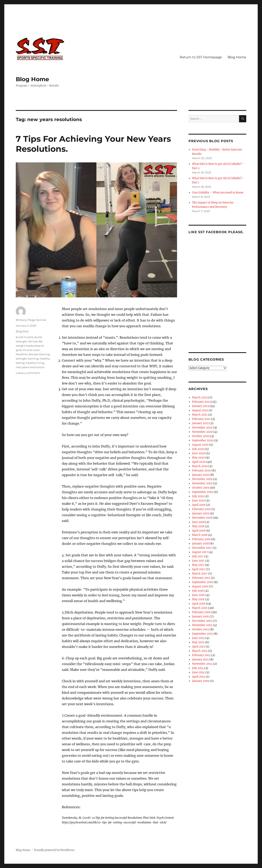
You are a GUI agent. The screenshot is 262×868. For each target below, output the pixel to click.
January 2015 (200, 659)
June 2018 (198, 522)
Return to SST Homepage (201, 57)
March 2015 (200, 651)
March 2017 (200, 574)
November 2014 (202, 664)
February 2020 (201, 471)
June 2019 (198, 501)
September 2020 (203, 440)
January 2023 (200, 406)
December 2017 (202, 548)
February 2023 (201, 402)
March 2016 (200, 608)
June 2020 (199, 453)
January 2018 (200, 544)
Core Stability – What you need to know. (218, 193)
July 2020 (198, 449)
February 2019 (201, 509)
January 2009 (201, 681)
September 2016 (203, 582)
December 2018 (202, 518)
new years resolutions (30, 367)
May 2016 (198, 599)
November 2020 (202, 432)
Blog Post (22, 331)
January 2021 (200, 423)
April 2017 (199, 569)
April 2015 (199, 647)
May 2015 (198, 642)
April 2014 (199, 677)
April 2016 (199, 604)
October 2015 (200, 629)
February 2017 (201, 578)
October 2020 (201, 436)
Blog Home (32, 79)
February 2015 (201, 655)
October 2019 (201, 488)
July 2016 (198, 591)
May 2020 (198, 458)
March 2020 (200, 466)
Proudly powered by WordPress (54, 850)
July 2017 (198, 556)
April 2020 (199, 462)
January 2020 (201, 475)
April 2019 (199, 505)
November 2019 (202, 483)
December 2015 (202, 621)
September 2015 (202, 634)
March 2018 (200, 535)
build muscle (25, 337)
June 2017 (198, 561)
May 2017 (198, 565)
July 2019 (198, 496)
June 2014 (198, 672)
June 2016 (198, 595)
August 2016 (200, 586)
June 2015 (198, 638)
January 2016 (200, 617)
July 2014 (198, 668)
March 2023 (200, 397)
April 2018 (199, 531)
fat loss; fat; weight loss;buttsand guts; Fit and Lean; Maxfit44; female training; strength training (33, 350)
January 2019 (200, 513)
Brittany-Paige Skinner (31, 320)
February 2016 (201, 612)
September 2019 (203, 492)
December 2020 (202, 428)
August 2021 (200, 410)
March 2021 (200, 415)
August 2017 (200, 552)
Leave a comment (28, 373)
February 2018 (201, 539)
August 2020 (200, 445)
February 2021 (201, 419)
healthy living (35, 363)
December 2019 (202, 479)
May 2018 (198, 526)
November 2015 (202, 625)
